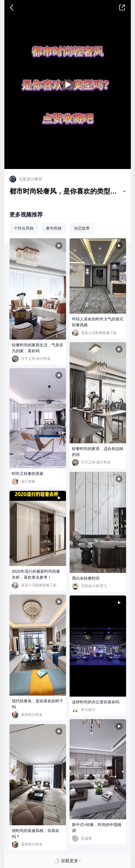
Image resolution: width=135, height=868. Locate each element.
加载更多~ (71, 861)
